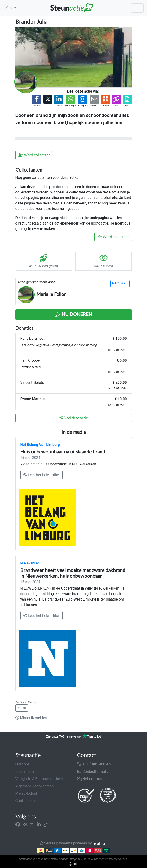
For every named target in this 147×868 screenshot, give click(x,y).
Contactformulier (94, 771)
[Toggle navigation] (137, 8)
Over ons (23, 764)
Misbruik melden (31, 718)
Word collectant (34, 155)
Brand (22, 708)
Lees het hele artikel (41, 475)
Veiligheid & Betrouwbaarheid (39, 779)
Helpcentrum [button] (90, 779)
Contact (120, 283)
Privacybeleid (26, 793)
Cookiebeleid (26, 801)
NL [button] (12, 8)
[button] (37, 101)
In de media (25, 771)
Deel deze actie (74, 418)
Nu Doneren (74, 315)
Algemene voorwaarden (35, 786)
